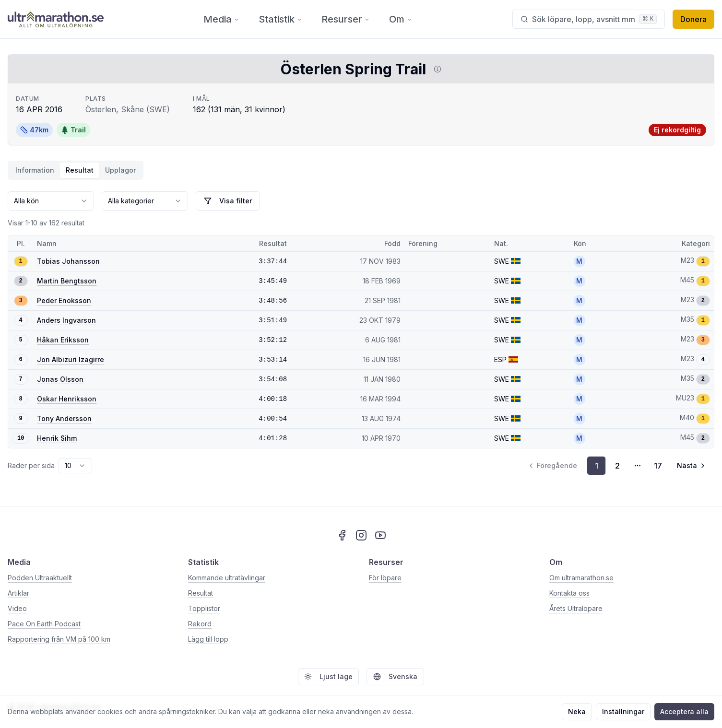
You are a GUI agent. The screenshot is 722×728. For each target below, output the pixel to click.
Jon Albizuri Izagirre (71, 359)
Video (17, 608)
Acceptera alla (684, 711)
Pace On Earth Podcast (44, 624)
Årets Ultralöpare (576, 608)
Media (221, 19)
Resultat (201, 593)
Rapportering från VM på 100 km (59, 639)
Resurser (346, 19)
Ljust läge (328, 676)
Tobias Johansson (68, 261)
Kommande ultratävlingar (227, 578)
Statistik (280, 19)
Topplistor (204, 608)
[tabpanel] (361, 333)
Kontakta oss (569, 593)
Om (401, 19)
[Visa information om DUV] (436, 69)
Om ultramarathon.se (581, 578)
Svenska (395, 676)
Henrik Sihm (57, 438)
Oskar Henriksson (67, 399)
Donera (693, 19)
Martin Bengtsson (67, 281)
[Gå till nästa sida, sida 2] (692, 466)
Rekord (200, 624)
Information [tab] (35, 170)
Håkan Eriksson (63, 340)
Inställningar (623, 711)
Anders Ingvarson (66, 320)
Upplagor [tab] (120, 170)
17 (658, 466)
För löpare (385, 578)
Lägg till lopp (208, 639)
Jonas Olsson (60, 379)
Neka (577, 711)
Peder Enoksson (64, 300)
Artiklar (18, 593)
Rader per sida (31, 465)
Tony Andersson (64, 418)
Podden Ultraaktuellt (40, 578)
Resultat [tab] (80, 170)
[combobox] (51, 201)
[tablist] (76, 170)
